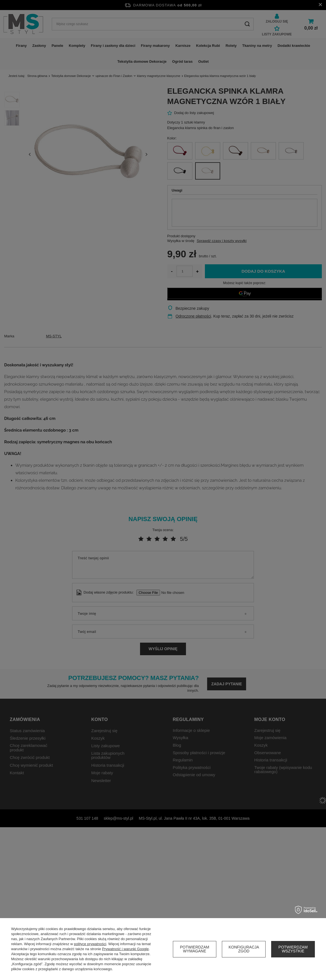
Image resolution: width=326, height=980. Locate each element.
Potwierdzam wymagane (194, 949)
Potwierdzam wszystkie (293, 949)
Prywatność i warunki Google (126, 949)
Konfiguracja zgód (244, 949)
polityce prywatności (90, 944)
